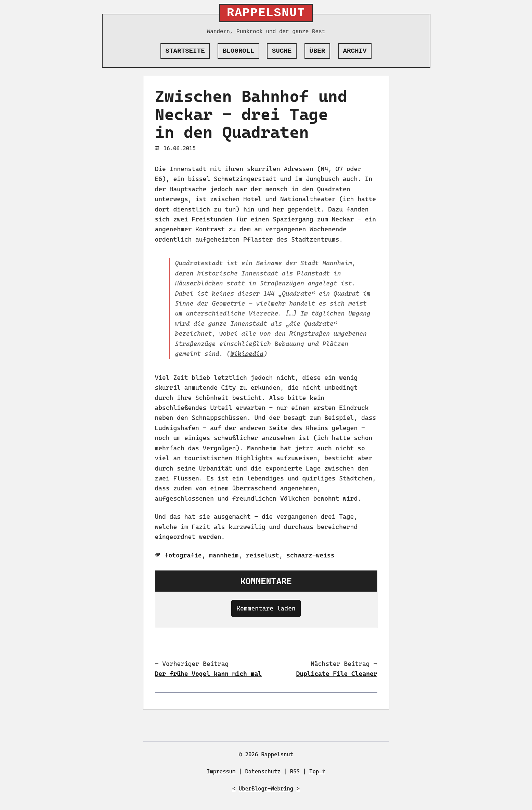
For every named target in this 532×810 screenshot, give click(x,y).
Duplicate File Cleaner (336, 674)
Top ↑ (317, 772)
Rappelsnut (266, 13)
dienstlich (192, 209)
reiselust (263, 555)
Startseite (185, 51)
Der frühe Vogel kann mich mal (209, 674)
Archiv (355, 51)
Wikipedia (247, 354)
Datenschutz (263, 772)
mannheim (224, 555)
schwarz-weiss (310, 555)
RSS (295, 772)
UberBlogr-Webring (266, 789)
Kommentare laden (266, 608)
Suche (282, 51)
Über (317, 51)
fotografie (183, 555)
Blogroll (238, 51)
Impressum (221, 772)
